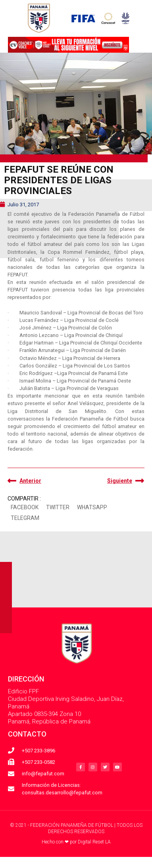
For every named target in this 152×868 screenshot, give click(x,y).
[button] (24, 508)
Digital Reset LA (94, 842)
